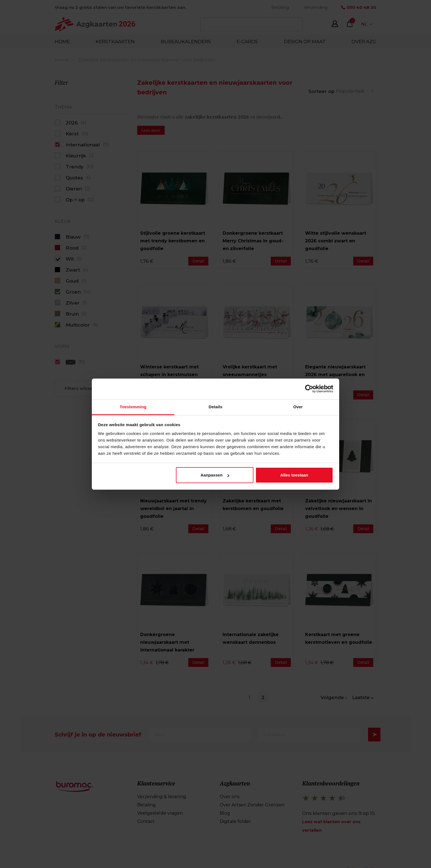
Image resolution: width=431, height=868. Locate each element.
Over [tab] (298, 407)
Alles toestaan (294, 475)
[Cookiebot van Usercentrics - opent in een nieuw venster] (309, 389)
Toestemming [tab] (133, 407)
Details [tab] (215, 407)
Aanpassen (215, 475)
